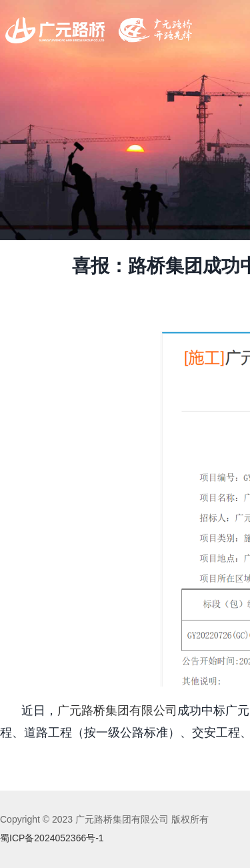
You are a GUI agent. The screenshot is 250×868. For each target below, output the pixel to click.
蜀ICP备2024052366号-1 (52, 838)
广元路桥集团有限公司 (117, 711)
